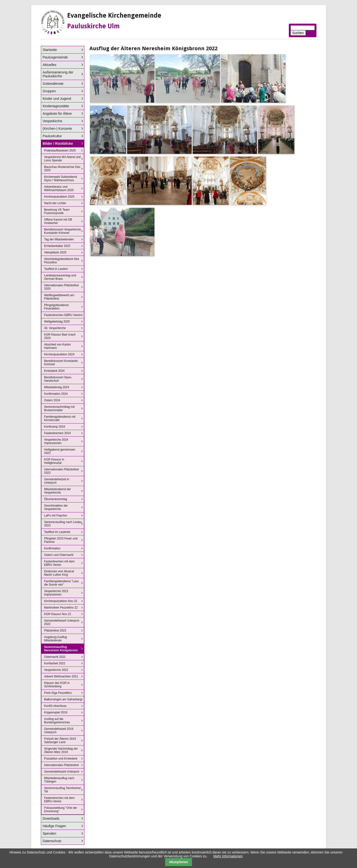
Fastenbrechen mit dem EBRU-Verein (59, 800)
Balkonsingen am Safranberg (63, 699)
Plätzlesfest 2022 (55, 631)
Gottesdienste (53, 84)
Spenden (50, 833)
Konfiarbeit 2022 (55, 663)
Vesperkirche (53, 121)
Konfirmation (52, 548)
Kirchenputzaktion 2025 (59, 197)
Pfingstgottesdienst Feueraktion (56, 307)
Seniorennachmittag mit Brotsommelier (59, 409)
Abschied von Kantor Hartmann (58, 346)
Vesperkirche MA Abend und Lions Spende (62, 159)
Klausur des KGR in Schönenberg (57, 685)
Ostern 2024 (52, 400)
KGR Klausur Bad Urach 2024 (60, 336)
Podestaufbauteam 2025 (60, 151)
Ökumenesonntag (56, 499)
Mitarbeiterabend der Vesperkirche (58, 491)
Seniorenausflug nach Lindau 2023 (63, 524)
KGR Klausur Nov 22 (58, 614)
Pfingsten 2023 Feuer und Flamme (61, 540)
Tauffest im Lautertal (57, 532)
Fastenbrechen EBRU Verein (63, 315)
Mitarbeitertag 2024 (57, 387)
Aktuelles (50, 65)
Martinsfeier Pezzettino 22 (61, 608)
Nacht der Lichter (55, 203)
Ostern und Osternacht (59, 555)
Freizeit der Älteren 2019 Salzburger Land (60, 740)
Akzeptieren (178, 862)
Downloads (51, 818)
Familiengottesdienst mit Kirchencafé (60, 418)
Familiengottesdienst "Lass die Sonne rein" (62, 583)
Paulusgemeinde (55, 57)
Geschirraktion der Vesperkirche (56, 507)
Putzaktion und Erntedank (61, 759)
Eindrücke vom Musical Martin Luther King (59, 573)
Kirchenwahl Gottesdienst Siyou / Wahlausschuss (61, 179)
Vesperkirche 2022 (56, 670)
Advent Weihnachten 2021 (61, 676)
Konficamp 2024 (55, 427)
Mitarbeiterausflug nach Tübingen (59, 780)
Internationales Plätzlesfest (62, 765)
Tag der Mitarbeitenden (59, 239)
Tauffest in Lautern (56, 269)
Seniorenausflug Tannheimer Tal (63, 790)
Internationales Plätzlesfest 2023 (62, 471)
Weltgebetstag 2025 (57, 322)
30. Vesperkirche (55, 328)
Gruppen (49, 91)
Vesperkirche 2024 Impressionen (56, 441)
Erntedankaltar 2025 (57, 246)
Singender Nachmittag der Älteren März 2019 (61, 750)
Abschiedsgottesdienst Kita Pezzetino (62, 261)
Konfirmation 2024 (56, 394)
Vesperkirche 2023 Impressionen (56, 593)
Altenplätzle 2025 (55, 252)
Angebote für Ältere (57, 114)
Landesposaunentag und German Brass (60, 277)
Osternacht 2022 (55, 657)
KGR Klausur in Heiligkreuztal (54, 461)
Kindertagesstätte (56, 106)
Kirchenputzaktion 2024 (59, 354)
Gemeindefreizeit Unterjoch (62, 772)
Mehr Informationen (228, 856)
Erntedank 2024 (55, 371)
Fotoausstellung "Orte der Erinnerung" (61, 810)
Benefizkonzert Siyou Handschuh (58, 379)
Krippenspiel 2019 (56, 712)
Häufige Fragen (55, 826)
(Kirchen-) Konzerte (57, 129)
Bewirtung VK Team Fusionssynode (57, 211)
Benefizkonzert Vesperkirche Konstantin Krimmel (63, 231)
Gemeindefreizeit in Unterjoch (57, 481)
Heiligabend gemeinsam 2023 (60, 451)
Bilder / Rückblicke (58, 143)
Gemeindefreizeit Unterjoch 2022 (62, 622)
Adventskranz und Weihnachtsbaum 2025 (59, 188)
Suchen (298, 33)
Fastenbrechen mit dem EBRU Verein (59, 563)
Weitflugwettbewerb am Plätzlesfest (59, 297)
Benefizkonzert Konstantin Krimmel (61, 363)
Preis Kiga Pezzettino (58, 693)
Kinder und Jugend (57, 99)
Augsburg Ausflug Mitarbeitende (56, 639)
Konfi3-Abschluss (55, 706)
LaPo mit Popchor (56, 516)
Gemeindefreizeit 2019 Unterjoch (59, 731)
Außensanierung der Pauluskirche (58, 74)
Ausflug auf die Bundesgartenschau (57, 721)
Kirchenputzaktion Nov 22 (61, 601)
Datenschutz (52, 841)
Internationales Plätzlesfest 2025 (62, 287)
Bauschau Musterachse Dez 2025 (62, 169)
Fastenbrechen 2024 (58, 433)
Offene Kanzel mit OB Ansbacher (58, 221)
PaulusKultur (52, 136)
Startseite (50, 50)
